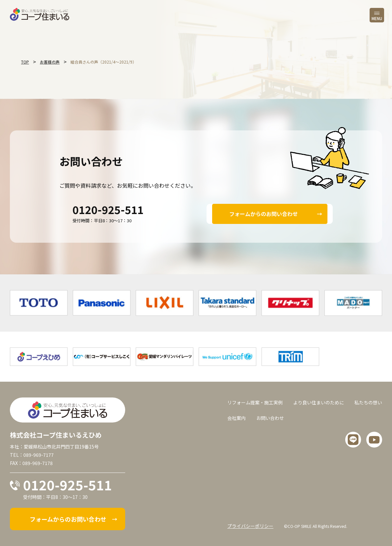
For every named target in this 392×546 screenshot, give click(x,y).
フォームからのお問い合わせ (264, 214)
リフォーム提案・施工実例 (255, 402)
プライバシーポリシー (250, 526)
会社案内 (237, 418)
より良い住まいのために (319, 402)
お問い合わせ (270, 418)
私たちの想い (368, 402)
